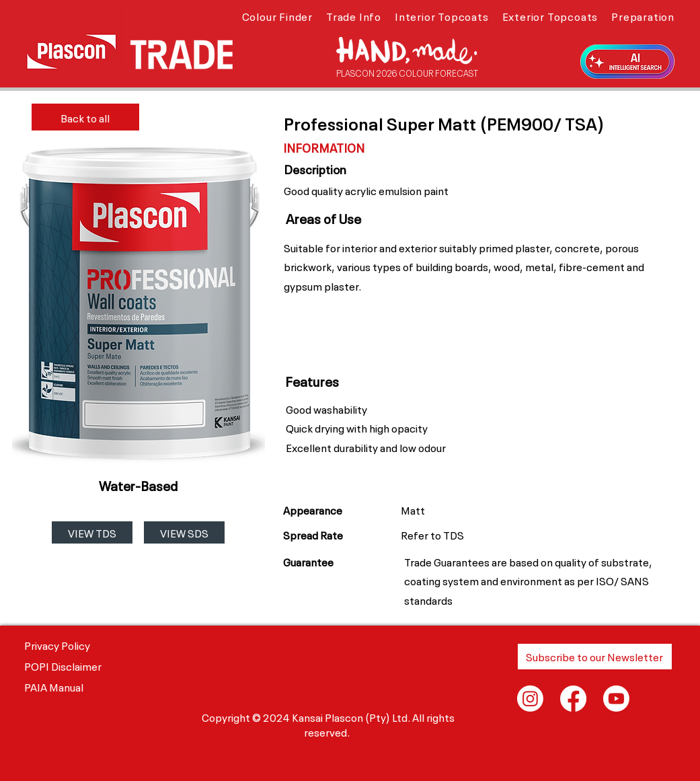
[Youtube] (616, 699)
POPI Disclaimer (63, 665)
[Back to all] (85, 117)
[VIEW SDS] (184, 532)
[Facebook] (573, 699)
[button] (277, 15)
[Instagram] (530, 699)
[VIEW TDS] (92, 532)
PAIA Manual (54, 686)
